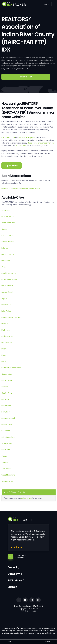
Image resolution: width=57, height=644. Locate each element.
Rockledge (6, 431)
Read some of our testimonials (41, 143)
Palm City (5, 412)
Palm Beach (6, 406)
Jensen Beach (7, 292)
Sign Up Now (12, 166)
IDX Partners (15, 580)
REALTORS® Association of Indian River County (21, 189)
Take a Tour (26, 77)
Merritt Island (7, 343)
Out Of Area (7, 393)
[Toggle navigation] (53, 4)
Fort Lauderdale (8, 254)
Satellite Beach (8, 443)
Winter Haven (7, 481)
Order (47, 642)
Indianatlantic (7, 286)
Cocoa (4, 229)
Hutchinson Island (9, 273)
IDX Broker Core (8, 137)
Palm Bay (5, 399)
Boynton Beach (8, 216)
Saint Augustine (8, 437)
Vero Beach (6, 469)
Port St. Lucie (7, 424)
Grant (4, 267)
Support (13, 587)
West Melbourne (8, 475)
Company (14, 574)
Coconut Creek (8, 242)
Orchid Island (7, 380)
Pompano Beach (8, 418)
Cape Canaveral (8, 223)
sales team (26, 498)
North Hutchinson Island (11, 368)
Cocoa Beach (7, 235)
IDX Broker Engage (27, 137)
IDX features (21, 146)
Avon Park (6, 210)
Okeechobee (7, 374)
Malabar (5, 324)
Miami (4, 349)
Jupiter (4, 298)
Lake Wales (6, 311)
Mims (4, 361)
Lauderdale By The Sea (11, 317)
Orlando (5, 387)
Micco (4, 355)
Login (46, 4)
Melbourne (6, 330)
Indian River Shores (9, 280)
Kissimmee (6, 305)
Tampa (5, 462)
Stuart (4, 456)
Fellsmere (5, 248)
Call (10, 642)
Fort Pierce (6, 261)
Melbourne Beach (9, 336)
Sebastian (6, 450)
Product (12, 567)
